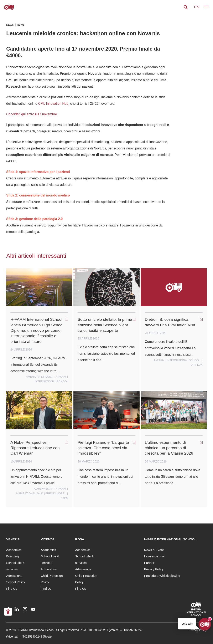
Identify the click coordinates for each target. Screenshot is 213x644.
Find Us (12, 589)
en (197, 7)
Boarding (12, 556)
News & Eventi (154, 550)
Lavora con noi (154, 556)
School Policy (16, 582)
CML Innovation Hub (53, 104)
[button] (186, 7)
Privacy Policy (154, 569)
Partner (149, 563)
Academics (14, 550)
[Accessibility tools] (8, 612)
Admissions (14, 576)
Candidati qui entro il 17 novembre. (32, 114)
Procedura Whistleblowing (162, 576)
